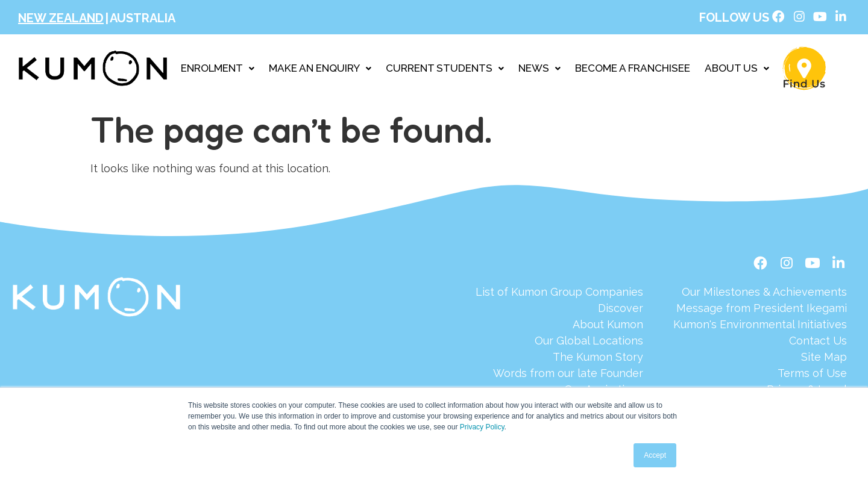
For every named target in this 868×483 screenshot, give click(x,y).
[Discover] (559, 311)
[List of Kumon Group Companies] (559, 295)
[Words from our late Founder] (559, 376)
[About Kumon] (559, 327)
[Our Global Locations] (559, 344)
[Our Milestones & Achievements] (760, 295)
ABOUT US (737, 70)
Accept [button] (655, 455)
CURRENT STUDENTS (445, 70)
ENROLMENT (218, 70)
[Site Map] (760, 360)
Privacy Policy (482, 427)
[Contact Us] (760, 344)
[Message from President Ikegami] (760, 311)
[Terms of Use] (760, 376)
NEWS (539, 70)
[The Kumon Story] (559, 360)
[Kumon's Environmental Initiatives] (760, 327)
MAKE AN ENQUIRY (320, 70)
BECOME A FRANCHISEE (633, 70)
